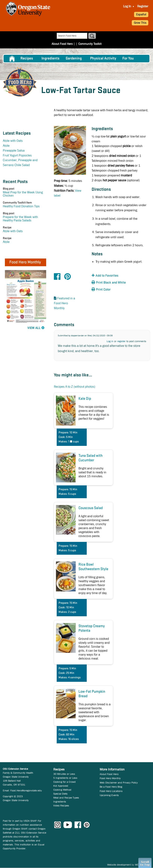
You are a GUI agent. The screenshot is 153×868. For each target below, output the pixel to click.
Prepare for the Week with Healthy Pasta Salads (20, 219)
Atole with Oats (13, 141)
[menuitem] (12, 59)
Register (143, 6)
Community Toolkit (89, 36)
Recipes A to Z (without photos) (75, 387)
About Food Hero (63, 36)
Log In (127, 6)
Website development (119, 865)
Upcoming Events (109, 795)
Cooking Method (62, 790)
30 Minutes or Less (64, 774)
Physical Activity (103, 59)
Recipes (27, 59)
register (121, 341)
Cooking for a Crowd (64, 782)
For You (128, 59)
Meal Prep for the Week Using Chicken (23, 194)
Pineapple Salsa (14, 151)
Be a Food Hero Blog (111, 787)
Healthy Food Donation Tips (21, 206)
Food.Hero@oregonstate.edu (26, 790)
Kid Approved (61, 786)
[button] (112, 276)
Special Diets (60, 794)
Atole (6, 146)
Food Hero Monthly (110, 778)
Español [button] (141, 14)
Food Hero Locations (111, 791)
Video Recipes (61, 805)
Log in (110, 341)
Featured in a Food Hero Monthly (64, 303)
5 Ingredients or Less (65, 778)
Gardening (74, 59)
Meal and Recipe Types (66, 798)
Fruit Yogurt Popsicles (17, 155)
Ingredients (50, 59)
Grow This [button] (140, 23)
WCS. (138, 865)
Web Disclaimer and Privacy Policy (119, 783)
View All (34, 328)
